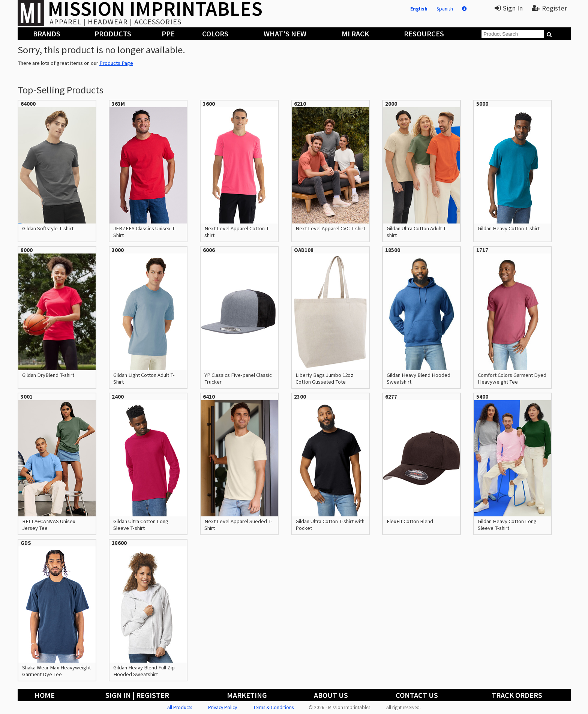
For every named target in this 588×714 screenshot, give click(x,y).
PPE (168, 34)
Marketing (247, 695)
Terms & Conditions (273, 707)
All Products (180, 707)
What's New (285, 34)
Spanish (445, 9)
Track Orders (517, 695)
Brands (47, 34)
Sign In (509, 8)
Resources (424, 34)
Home (45, 695)
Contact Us (417, 695)
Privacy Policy (223, 707)
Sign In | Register (137, 695)
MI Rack (355, 34)
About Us (331, 695)
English (419, 9)
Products (113, 34)
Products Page (116, 63)
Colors (215, 34)
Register (549, 8)
